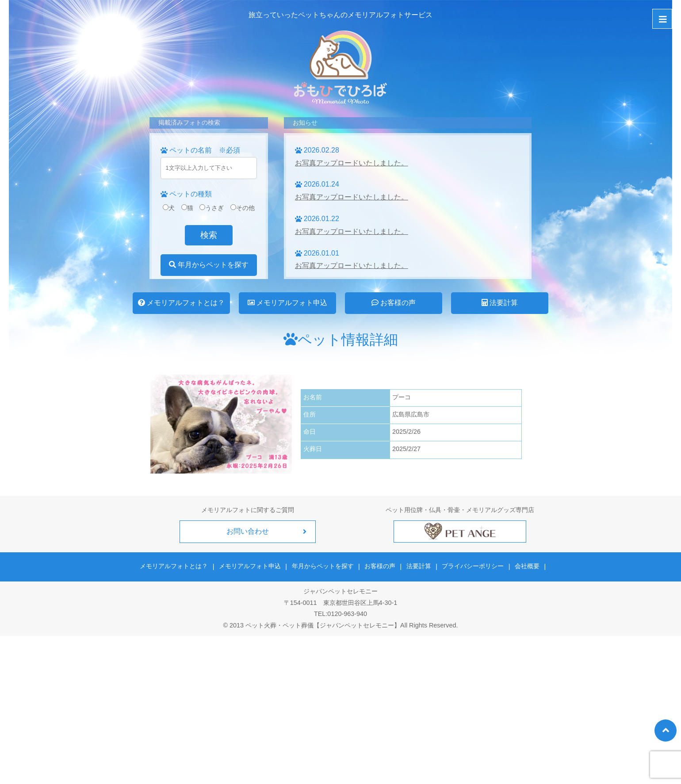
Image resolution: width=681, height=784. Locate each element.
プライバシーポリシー (472, 566)
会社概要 (526, 566)
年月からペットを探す (209, 265)
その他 (243, 208)
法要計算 (500, 303)
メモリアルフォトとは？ (181, 303)
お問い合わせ (248, 531)
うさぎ (212, 208)
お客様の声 (394, 303)
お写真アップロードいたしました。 (352, 163)
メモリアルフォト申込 (287, 303)
